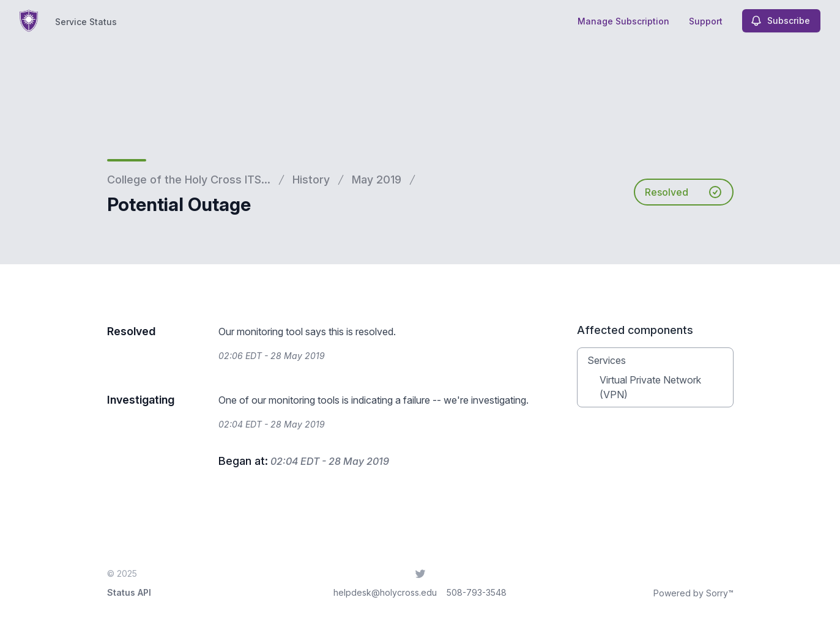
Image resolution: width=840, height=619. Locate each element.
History (311, 180)
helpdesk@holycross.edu (385, 592)
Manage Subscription (623, 21)
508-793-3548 (477, 592)
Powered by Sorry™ (693, 593)
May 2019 (377, 180)
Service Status (86, 22)
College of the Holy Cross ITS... (189, 180)
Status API (129, 592)
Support (706, 21)
